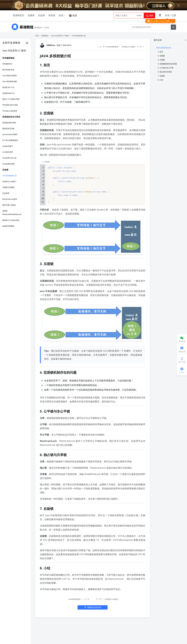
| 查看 (167, 21)
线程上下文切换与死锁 (11, 99)
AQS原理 (6, 193)
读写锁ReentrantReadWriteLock (12, 213)
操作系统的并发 (8, 70)
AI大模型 (139, 15)
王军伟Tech (48, 45)
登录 (167, 15)
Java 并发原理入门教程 (60, 36)
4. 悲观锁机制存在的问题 (167, 64)
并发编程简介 (7, 64)
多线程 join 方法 (8, 87)
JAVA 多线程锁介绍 (163, 48)
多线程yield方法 (8, 93)
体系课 (52, 15)
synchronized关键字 (10, 134)
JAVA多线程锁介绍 (9, 176)
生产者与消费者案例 (10, 140)
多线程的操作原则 (9, 123)
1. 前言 (160, 52)
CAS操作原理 (8, 152)
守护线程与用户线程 (10, 105)
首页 (37, 36)
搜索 (149, 16)
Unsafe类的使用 (8, 164)
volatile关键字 (8, 146)
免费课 (31, 15)
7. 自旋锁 (161, 76)
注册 (174, 15)
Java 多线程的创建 (10, 82)
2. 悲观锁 (161, 56)
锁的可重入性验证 (9, 205)
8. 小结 (160, 80)
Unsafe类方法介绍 (9, 158)
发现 (62, 15)
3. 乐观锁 (161, 60)
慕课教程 (45, 36)
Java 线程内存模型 (10, 76)
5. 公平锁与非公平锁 (166, 68)
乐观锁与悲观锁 (8, 187)
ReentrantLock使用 (10, 199)
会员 (75, 15)
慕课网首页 (18, 15)
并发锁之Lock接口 (9, 182)
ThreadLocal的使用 (10, 111)
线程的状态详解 (8, 129)
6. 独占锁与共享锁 (165, 72)
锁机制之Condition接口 (11, 220)
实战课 (41, 15)
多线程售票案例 (8, 226)
